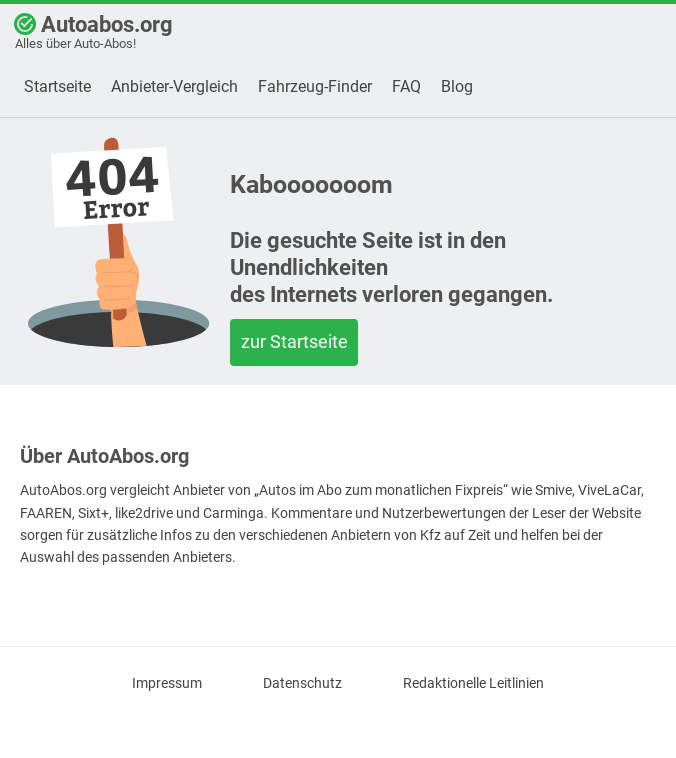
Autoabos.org (93, 31)
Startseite (57, 86)
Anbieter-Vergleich (174, 86)
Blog (457, 86)
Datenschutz (302, 683)
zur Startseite (294, 341)
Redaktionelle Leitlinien (473, 683)
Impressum (167, 683)
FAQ (406, 86)
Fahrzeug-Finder (315, 86)
